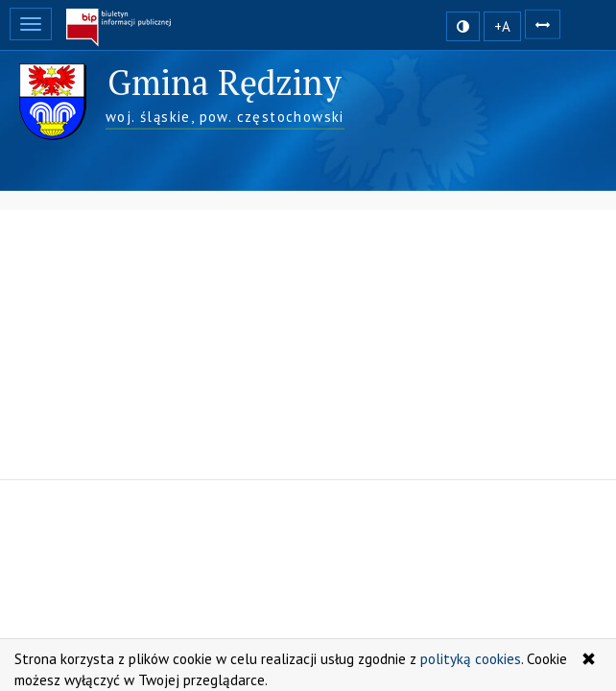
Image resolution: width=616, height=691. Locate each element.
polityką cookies (471, 658)
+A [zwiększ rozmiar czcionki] (502, 26)
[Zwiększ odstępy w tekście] (543, 23)
